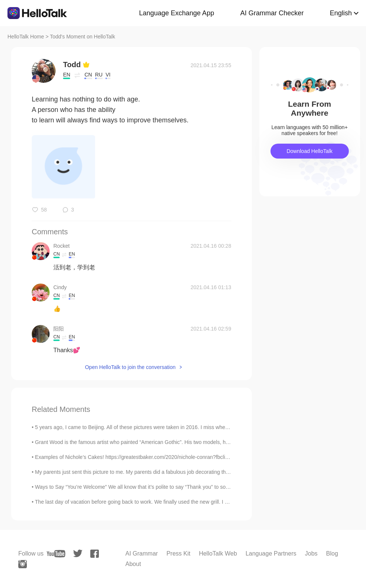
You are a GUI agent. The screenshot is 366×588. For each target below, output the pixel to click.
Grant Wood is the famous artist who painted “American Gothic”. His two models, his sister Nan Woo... (153, 442)
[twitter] (78, 553)
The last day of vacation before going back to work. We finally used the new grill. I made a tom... (146, 502)
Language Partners (271, 553)
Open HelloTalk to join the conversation (130, 367)
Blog (332, 553)
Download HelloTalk (309, 151)
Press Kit (178, 553)
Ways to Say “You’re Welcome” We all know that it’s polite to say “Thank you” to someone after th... (149, 487)
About (133, 564)
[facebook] (95, 554)
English (341, 13)
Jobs (311, 553)
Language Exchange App (177, 13)
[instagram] (23, 564)
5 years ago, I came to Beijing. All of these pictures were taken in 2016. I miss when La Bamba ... (147, 427)
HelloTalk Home (26, 37)
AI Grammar (142, 553)
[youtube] (56, 554)
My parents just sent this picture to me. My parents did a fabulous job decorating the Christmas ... (147, 472)
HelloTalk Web (218, 553)
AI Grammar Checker (272, 13)
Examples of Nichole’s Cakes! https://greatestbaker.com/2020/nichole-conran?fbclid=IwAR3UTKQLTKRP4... (160, 457)
